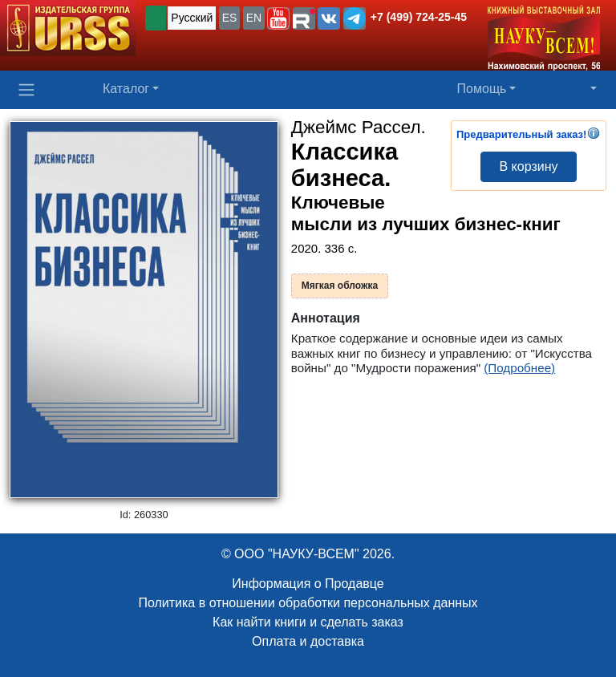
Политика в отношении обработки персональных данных (308, 603)
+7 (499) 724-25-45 (419, 17)
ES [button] (230, 18)
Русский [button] (192, 18)
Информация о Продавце (308, 584)
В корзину (528, 166)
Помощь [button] (482, 89)
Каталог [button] (126, 89)
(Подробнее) (519, 368)
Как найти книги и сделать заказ (308, 622)
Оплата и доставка (308, 641)
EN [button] (254, 18)
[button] (278, 18)
